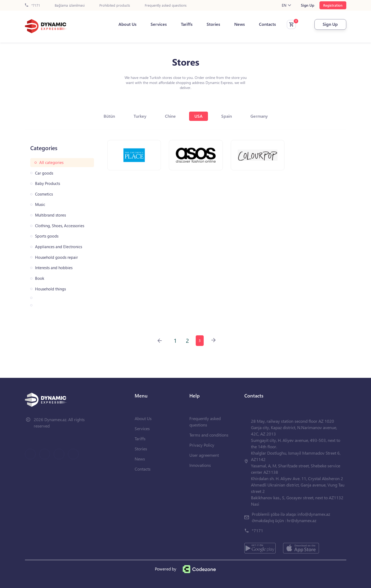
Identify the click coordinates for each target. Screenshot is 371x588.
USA (199, 116)
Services (159, 24)
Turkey (140, 116)
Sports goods (47, 236)
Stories (213, 24)
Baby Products (48, 183)
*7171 (33, 5)
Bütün (109, 116)
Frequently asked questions (166, 5)
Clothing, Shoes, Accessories (60, 226)
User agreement (204, 455)
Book (40, 278)
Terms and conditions (209, 435)
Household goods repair (56, 257)
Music (40, 204)
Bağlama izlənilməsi (70, 5)
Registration (333, 5)
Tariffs (187, 24)
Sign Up (308, 5)
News (240, 24)
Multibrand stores (50, 215)
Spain (227, 116)
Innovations (200, 465)
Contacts (267, 24)
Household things (50, 289)
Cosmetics (44, 194)
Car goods (44, 173)
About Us (127, 24)
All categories (51, 162)
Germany (259, 116)
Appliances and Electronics (59, 247)
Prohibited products (115, 5)
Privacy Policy (202, 445)
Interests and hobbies (54, 268)
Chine (170, 116)
